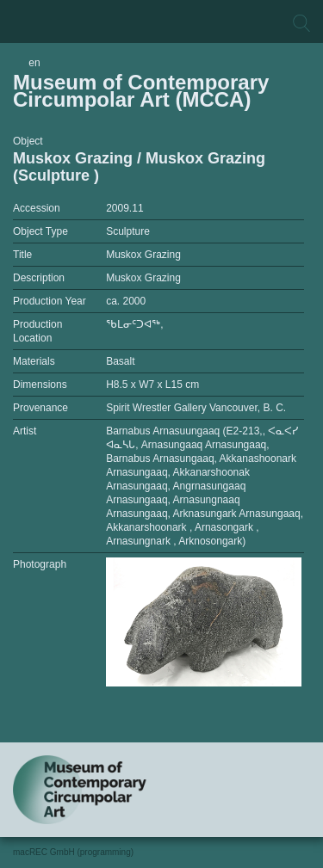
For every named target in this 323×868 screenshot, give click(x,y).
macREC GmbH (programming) (73, 852)
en (34, 63)
